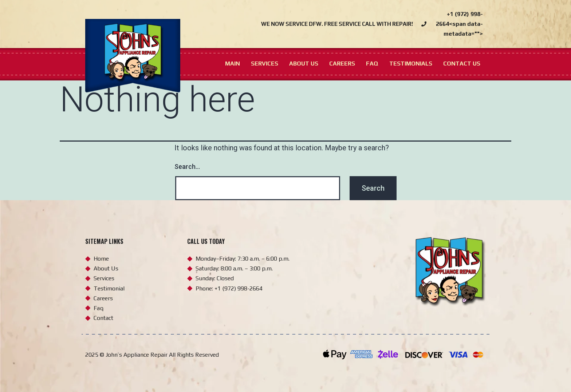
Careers (342, 64)
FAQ (372, 64)
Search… (187, 167)
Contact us (462, 64)
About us (304, 64)
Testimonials (411, 64)
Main (233, 64)
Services (265, 64)
